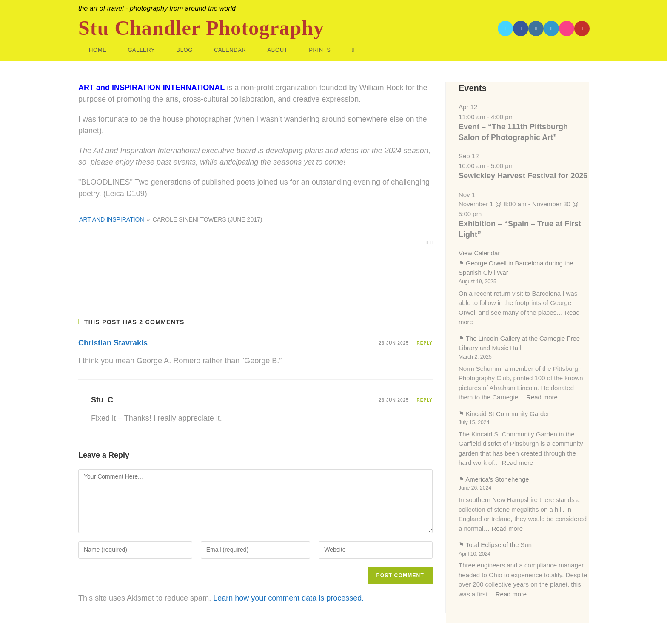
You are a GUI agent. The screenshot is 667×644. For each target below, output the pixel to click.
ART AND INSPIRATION (111, 219)
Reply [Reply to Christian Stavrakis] (425, 343)
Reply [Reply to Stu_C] (425, 400)
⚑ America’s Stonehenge (494, 479)
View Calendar (479, 253)
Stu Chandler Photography (201, 28)
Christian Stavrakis (113, 343)
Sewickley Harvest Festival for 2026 (523, 176)
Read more (542, 397)
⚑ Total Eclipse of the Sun (496, 545)
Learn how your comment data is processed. (288, 598)
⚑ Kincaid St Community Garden (505, 414)
